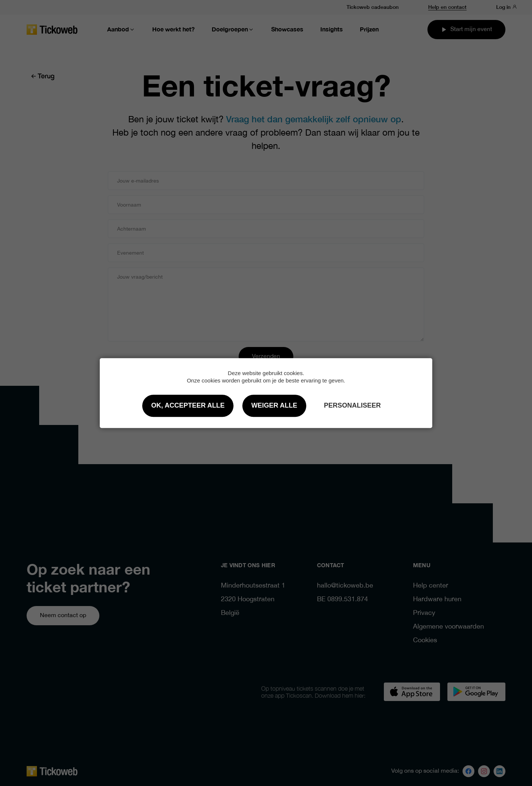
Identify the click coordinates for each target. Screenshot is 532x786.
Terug (42, 75)
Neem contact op (63, 615)
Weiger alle (274, 405)
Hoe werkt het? (173, 30)
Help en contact (447, 7)
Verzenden (266, 356)
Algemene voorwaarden (449, 627)
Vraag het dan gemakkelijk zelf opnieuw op (314, 118)
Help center (431, 586)
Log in (507, 7)
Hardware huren (437, 600)
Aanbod (121, 30)
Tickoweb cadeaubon (373, 7)
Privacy (424, 613)
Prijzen (369, 30)
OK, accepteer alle (188, 405)
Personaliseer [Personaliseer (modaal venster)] (352, 405)
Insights (332, 30)
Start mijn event (466, 29)
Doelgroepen (233, 30)
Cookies (425, 641)
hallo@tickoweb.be (345, 586)
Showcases (287, 30)
